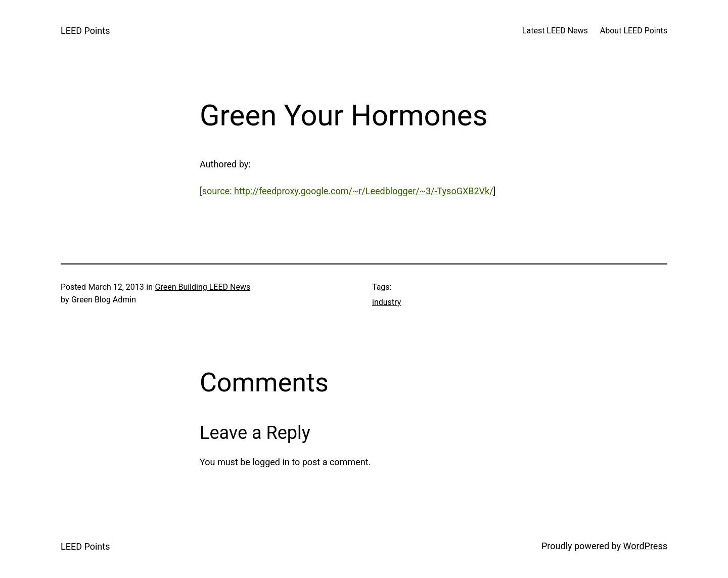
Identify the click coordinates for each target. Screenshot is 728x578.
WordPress (645, 546)
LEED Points (85, 31)
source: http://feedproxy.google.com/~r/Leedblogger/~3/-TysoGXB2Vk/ (348, 191)
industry (386, 302)
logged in (271, 462)
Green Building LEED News (202, 287)
